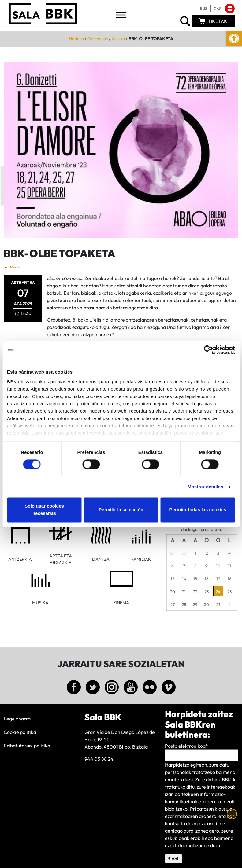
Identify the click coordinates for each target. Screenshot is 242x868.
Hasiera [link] (76, 39)
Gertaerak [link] (98, 39)
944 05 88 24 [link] (99, 759)
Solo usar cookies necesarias (44, 510)
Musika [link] (118, 39)
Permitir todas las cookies (198, 510)
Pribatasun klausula (211, 809)
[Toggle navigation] (121, 15)
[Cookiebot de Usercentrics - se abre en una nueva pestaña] (208, 350)
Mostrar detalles (205, 487)
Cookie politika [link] (20, 732)
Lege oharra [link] (17, 719)
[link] (234, 38)
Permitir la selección (121, 510)
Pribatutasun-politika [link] (27, 746)
